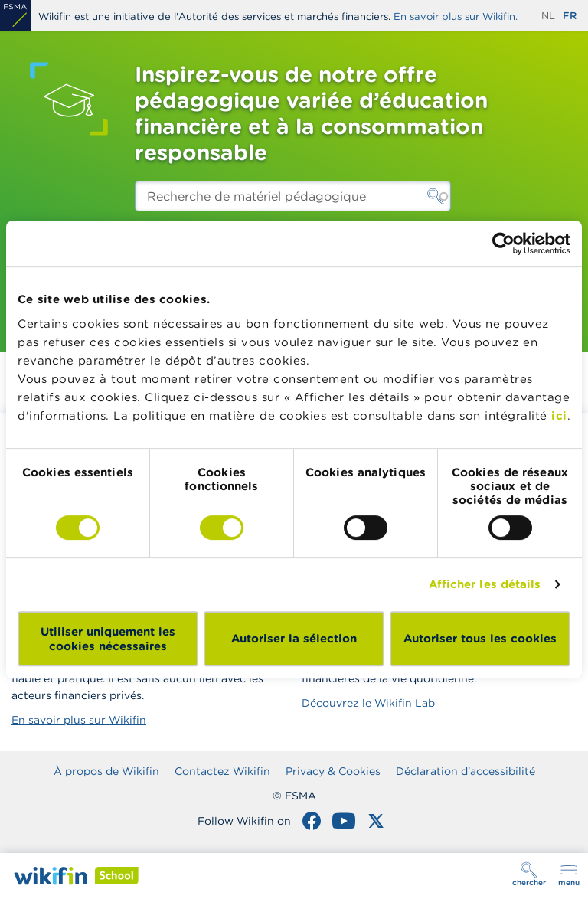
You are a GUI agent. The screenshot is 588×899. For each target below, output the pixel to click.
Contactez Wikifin (222, 771)
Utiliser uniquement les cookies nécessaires (108, 639)
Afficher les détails (485, 584)
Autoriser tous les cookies (480, 638)
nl (548, 16)
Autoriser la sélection (294, 638)
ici (559, 415)
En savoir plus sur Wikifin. (456, 16)
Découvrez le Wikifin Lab (368, 703)
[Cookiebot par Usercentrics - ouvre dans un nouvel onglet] (503, 244)
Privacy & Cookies (333, 771)
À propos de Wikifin (106, 771)
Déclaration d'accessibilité (465, 771)
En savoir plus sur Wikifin (79, 720)
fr (570, 16)
